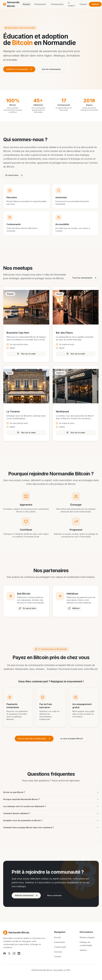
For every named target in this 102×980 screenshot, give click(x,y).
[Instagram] (14, 953)
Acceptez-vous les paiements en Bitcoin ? (51, 820)
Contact (83, 4)
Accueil (26, 4)
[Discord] (5, 953)
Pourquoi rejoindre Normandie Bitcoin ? (51, 799)
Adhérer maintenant (26, 895)
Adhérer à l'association (19, 69)
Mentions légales (87, 937)
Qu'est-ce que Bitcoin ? (51, 792)
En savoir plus (14, 175)
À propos (72, 4)
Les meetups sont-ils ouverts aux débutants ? (51, 806)
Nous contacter (54, 895)
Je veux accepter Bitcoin (72, 739)
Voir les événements (51, 69)
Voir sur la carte (26, 354)
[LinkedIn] (19, 953)
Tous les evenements (84, 278)
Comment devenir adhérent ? (51, 813)
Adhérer (95, 4)
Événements (40, 4)
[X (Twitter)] (9, 953)
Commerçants (57, 4)
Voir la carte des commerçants (34, 739)
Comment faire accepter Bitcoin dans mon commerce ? (51, 827)
